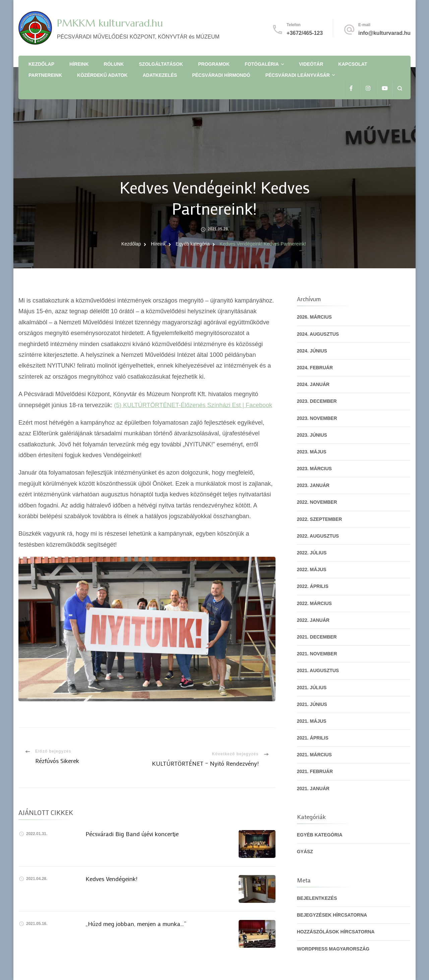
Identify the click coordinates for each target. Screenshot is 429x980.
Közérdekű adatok (102, 75)
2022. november (317, 502)
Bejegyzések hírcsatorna (332, 915)
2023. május (312, 452)
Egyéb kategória (320, 835)
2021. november (317, 654)
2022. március (314, 603)
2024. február (315, 368)
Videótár (311, 64)
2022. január (313, 620)
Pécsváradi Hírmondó (221, 75)
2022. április (313, 586)
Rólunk (114, 64)
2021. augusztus (318, 670)
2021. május (312, 721)
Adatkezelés (160, 75)
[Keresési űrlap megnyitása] (400, 88)
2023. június (312, 435)
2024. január (313, 384)
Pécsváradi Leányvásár (298, 75)
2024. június (312, 351)
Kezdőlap (41, 64)
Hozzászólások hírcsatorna (336, 932)
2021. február (315, 771)
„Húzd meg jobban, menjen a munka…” (136, 924)
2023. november (317, 418)
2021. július (312, 688)
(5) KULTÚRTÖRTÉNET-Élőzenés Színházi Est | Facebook (193, 405)
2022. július (312, 553)
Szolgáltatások (161, 64)
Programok (214, 64)
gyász (305, 852)
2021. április (313, 738)
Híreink (79, 64)
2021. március (314, 755)
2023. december (317, 401)
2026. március (314, 317)
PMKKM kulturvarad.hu (110, 23)
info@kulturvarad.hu (384, 33)
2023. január (313, 485)
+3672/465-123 (305, 33)
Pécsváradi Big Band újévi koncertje (132, 834)
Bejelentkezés (317, 898)
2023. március (314, 469)
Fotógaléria (262, 64)
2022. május (312, 569)
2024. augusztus (318, 334)
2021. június (312, 704)
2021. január (313, 788)
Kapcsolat (353, 64)
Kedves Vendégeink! (111, 879)
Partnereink (45, 75)
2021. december (317, 637)
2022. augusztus (318, 536)
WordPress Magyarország (333, 949)
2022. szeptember (320, 519)
